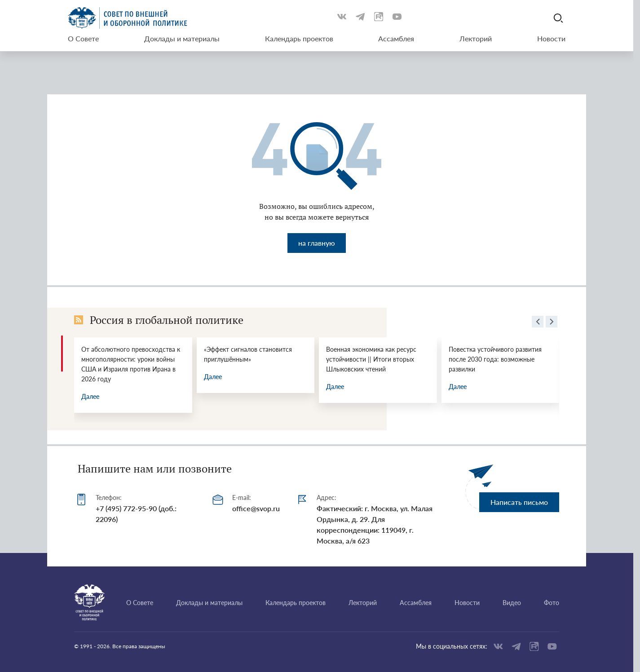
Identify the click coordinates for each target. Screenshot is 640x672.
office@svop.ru (256, 508)
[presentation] (538, 323)
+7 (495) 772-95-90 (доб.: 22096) (136, 514)
